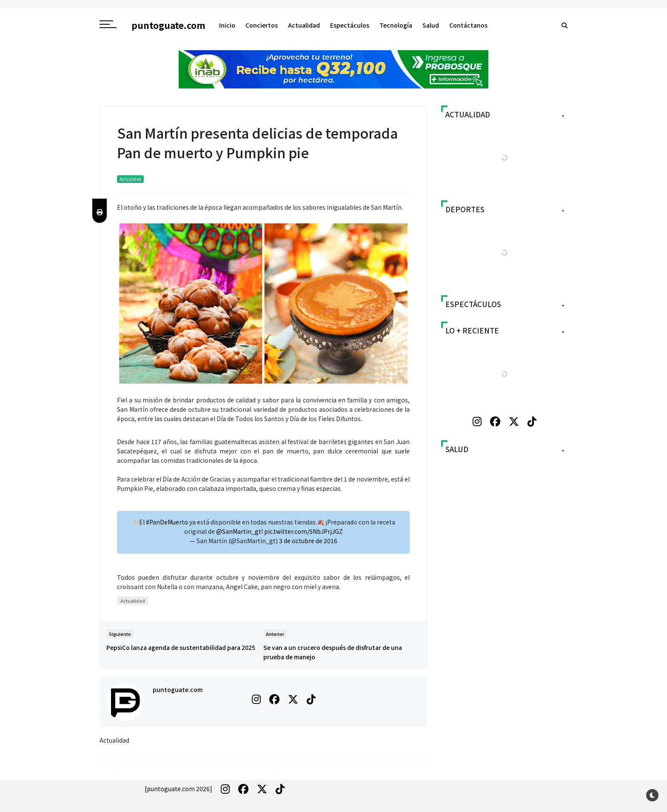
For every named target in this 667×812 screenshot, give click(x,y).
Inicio (227, 25)
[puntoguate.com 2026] (178, 789)
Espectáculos (350, 25)
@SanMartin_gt (239, 531)
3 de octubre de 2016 (308, 541)
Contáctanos (468, 25)
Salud (431, 25)
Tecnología (396, 25)
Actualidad (304, 25)
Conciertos (262, 25)
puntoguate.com (178, 689)
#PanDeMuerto (167, 522)
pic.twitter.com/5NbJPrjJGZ (304, 531)
